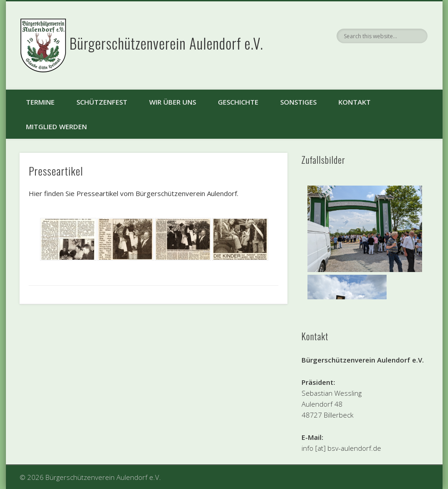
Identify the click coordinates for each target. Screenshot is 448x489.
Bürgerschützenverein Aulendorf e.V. (166, 43)
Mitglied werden (56, 126)
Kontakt (355, 102)
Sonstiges (298, 102)
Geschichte (238, 102)
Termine (40, 102)
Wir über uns (173, 102)
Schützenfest (102, 102)
